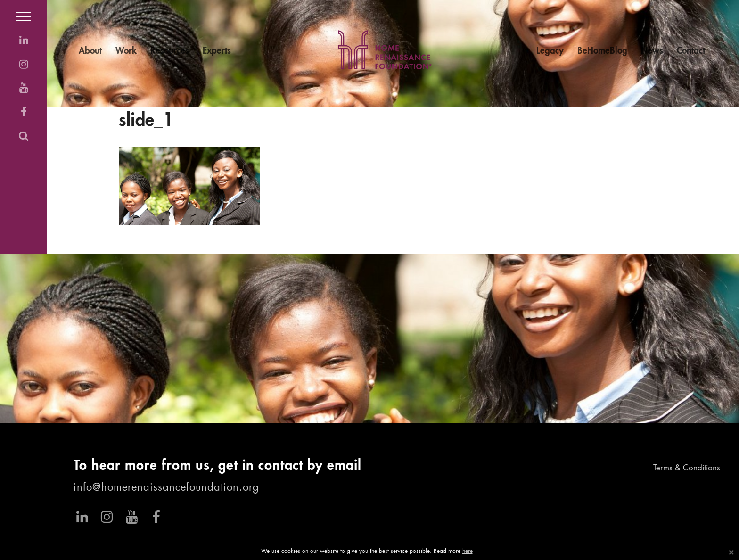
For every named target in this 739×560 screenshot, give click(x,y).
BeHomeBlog (602, 51)
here (468, 552)
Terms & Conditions (687, 468)
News (652, 51)
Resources (170, 51)
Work (126, 51)
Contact (691, 51)
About (90, 51)
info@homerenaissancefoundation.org (166, 488)
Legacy (550, 51)
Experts (217, 51)
